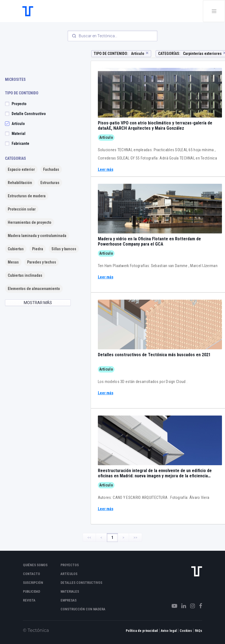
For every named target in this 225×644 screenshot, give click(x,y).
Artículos (69, 574)
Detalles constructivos (81, 583)
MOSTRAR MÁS (38, 303)
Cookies (186, 631)
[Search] (112, 36)
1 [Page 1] (112, 537)
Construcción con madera (83, 609)
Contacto (32, 574)
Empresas (69, 600)
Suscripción (33, 583)
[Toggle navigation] (214, 11)
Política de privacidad (142, 631)
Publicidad (32, 592)
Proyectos (70, 565)
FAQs (198, 631)
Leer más (106, 170)
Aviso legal (169, 631)
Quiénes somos (35, 565)
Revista (29, 600)
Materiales (70, 592)
